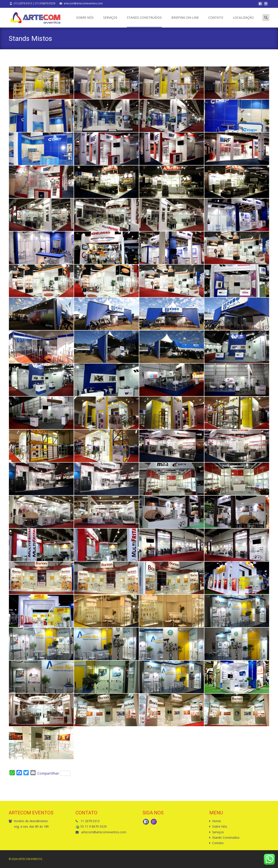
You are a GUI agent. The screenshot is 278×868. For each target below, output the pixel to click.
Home (217, 821)
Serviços (110, 21)
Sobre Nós (85, 21)
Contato (216, 21)
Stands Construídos (144, 21)
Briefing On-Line (185, 21)
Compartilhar (54, 773)
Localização (243, 21)
